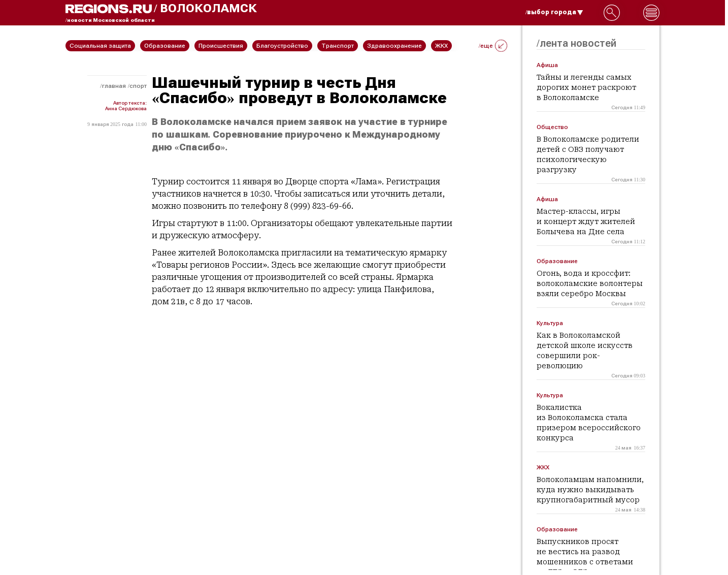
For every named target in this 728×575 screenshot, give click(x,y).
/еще (493, 46)
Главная (114, 86)
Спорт (138, 86)
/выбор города (554, 12)
